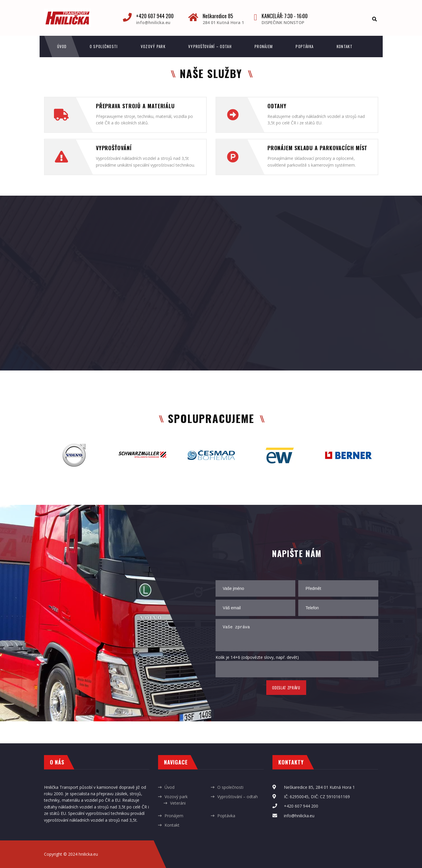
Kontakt (345, 46)
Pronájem (264, 46)
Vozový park (153, 46)
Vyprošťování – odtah (210, 46)
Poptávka (305, 46)
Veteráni (178, 803)
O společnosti (104, 46)
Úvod (62, 46)
